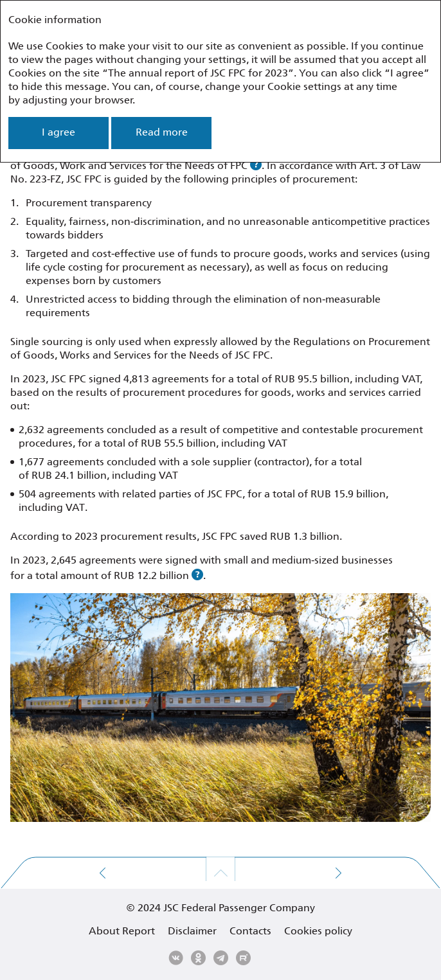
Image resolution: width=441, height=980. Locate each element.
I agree (59, 133)
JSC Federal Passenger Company (239, 908)
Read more (162, 133)
